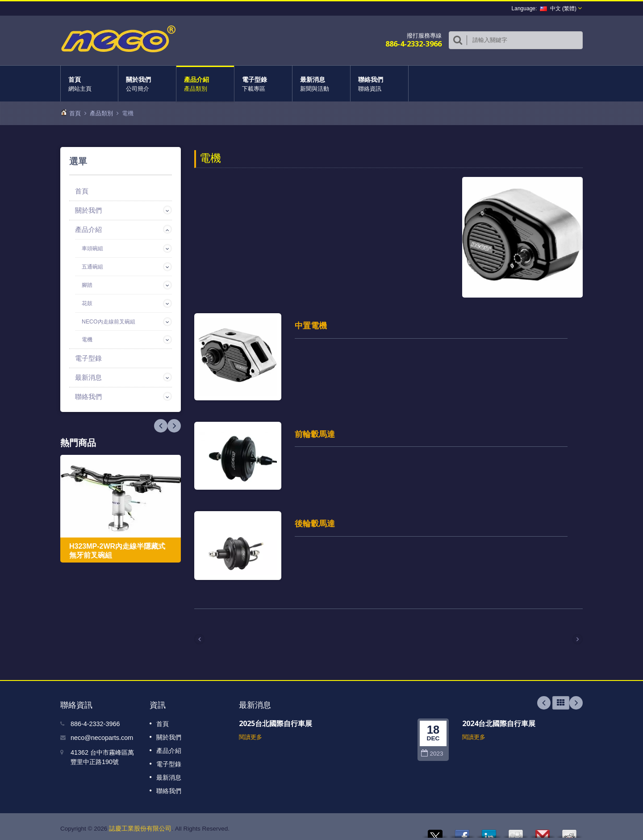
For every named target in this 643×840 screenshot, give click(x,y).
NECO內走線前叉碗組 (109, 322)
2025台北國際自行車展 (276, 719)
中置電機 (311, 325)
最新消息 (321, 84)
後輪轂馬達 (315, 521)
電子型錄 (263, 84)
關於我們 (147, 84)
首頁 (89, 84)
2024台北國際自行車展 (499, 719)
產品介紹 (205, 84)
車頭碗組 (92, 248)
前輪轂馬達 (315, 433)
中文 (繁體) (558, 8)
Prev (174, 426)
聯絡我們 (379, 84)
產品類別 (101, 113)
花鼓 (87, 303)
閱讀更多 (251, 733)
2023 (432, 750)
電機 (87, 340)
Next (161, 426)
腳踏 (87, 285)
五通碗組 (92, 267)
